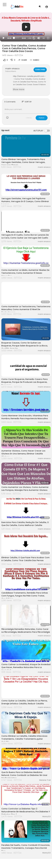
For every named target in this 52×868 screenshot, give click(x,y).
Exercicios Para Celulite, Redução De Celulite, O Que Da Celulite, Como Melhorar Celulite (25, 524)
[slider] (17, 38)
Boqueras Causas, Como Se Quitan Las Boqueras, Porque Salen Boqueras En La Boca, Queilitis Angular (25, 346)
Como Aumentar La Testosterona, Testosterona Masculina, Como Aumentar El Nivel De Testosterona (26, 309)
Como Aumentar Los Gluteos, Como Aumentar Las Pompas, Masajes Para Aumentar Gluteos (25, 489)
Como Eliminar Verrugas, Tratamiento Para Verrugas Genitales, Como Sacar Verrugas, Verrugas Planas (23, 162)
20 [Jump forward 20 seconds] (34, 38)
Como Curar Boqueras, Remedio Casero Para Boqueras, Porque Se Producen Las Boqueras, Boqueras (24, 382)
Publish (42, 118)
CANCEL (29, 118)
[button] (47, 7)
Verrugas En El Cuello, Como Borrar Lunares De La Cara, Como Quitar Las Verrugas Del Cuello (25, 236)
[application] (26, 27)
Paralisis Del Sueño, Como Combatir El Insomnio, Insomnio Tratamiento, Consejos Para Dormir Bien (26, 848)
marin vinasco (12, 69)
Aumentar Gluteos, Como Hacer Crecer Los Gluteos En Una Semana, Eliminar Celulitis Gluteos (23, 454)
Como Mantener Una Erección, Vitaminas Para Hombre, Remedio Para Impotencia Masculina (25, 417)
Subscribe (40, 70)
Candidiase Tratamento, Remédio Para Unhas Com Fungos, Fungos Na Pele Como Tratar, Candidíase (25, 596)
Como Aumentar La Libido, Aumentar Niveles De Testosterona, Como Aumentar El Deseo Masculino (25, 273)
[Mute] (39, 38)
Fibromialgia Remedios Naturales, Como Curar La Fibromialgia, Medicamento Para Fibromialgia (26, 631)
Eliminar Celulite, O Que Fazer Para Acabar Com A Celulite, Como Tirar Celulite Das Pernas (25, 559)
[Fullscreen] (48, 38)
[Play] (4, 38)
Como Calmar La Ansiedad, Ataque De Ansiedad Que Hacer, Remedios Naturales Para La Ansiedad (26, 667)
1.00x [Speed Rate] (30, 38)
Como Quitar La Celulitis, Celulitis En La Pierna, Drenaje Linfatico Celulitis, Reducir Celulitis (24, 702)
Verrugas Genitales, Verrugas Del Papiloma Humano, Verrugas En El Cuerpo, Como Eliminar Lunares (25, 201)
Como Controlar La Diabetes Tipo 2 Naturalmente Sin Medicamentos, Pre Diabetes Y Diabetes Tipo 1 (26, 812)
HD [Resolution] (44, 38)
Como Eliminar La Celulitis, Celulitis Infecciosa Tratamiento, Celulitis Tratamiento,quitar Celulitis (24, 739)
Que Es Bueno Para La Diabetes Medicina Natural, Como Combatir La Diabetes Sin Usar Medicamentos (24, 775)
